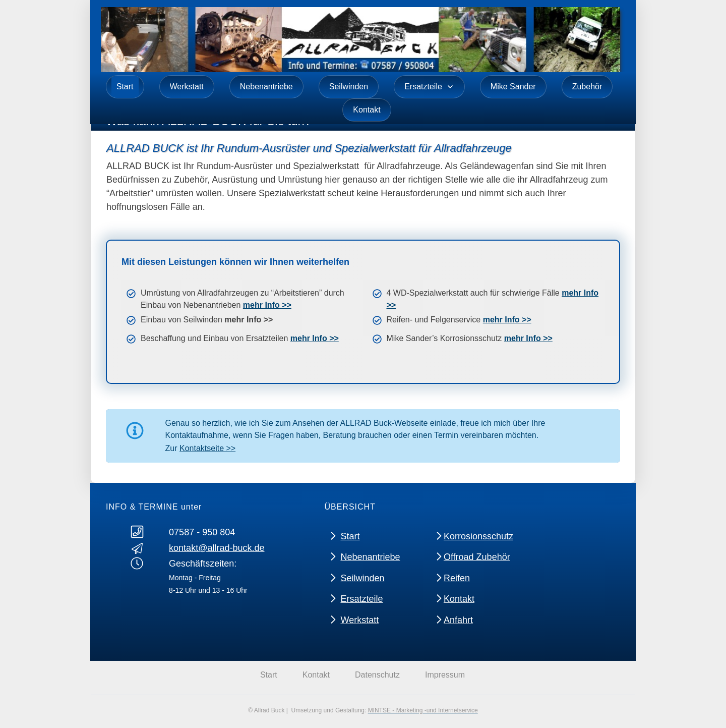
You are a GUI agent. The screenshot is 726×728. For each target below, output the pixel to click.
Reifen (457, 578)
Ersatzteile (361, 599)
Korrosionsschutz (478, 536)
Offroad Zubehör (477, 557)
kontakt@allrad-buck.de (217, 548)
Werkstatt (359, 620)
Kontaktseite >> (207, 448)
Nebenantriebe (370, 557)
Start (350, 536)
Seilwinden (362, 578)
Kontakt (459, 599)
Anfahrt (458, 620)
